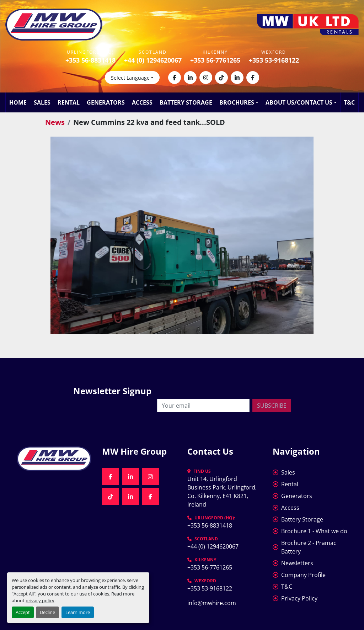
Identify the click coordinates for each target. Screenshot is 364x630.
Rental (69, 102)
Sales (42, 102)
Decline (47, 612)
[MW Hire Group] (54, 459)
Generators (106, 102)
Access (142, 102)
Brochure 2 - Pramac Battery (309, 547)
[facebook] (175, 78)
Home (18, 102)
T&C (349, 102)
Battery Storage (186, 102)
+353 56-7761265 (215, 60)
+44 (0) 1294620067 (153, 60)
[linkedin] (190, 78)
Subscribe (272, 406)
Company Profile (303, 575)
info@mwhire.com (212, 603)
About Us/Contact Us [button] (299, 102)
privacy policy (40, 600)
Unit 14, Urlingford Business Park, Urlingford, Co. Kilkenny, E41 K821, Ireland (223, 492)
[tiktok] (221, 78)
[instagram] (206, 78)
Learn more (78, 612)
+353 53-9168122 (274, 60)
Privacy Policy (299, 598)
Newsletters (297, 563)
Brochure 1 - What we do (314, 531)
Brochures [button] (237, 102)
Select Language (130, 78)
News (55, 122)
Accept (23, 612)
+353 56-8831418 (90, 60)
